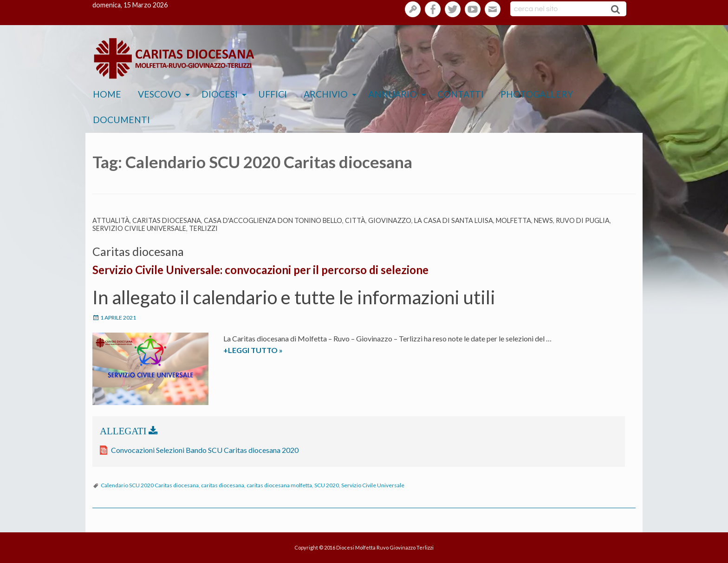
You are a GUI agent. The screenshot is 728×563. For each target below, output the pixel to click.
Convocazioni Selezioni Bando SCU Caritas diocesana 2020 (205, 450)
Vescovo (159, 94)
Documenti (121, 120)
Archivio (326, 94)
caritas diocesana (223, 485)
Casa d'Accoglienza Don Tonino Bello (273, 220)
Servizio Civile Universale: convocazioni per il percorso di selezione (260, 270)
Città (355, 220)
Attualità (111, 220)
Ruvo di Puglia (583, 220)
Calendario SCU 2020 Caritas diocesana (150, 485)
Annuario (393, 94)
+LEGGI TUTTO (273, 350)
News (543, 220)
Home (107, 94)
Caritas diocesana (167, 220)
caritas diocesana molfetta (279, 485)
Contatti (461, 94)
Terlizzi (203, 228)
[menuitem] (107, 95)
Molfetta (513, 220)
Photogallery (537, 94)
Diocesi (220, 94)
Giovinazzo (390, 220)
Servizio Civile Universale (139, 228)
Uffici (273, 94)
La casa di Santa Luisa (454, 220)
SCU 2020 (327, 485)
